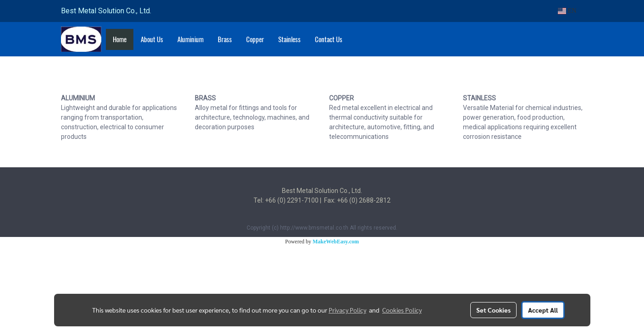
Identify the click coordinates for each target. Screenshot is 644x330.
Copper (255, 39)
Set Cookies (493, 310)
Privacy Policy (347, 310)
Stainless (289, 39)
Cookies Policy (402, 310)
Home (120, 39)
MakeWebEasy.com (336, 242)
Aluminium (190, 39)
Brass (225, 39)
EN (567, 11)
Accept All (543, 310)
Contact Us (329, 39)
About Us (152, 39)
